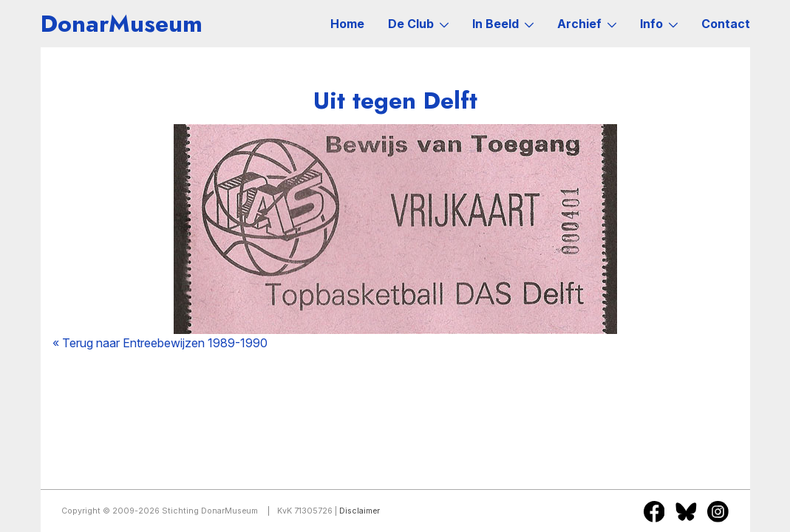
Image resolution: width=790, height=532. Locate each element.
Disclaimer (360, 511)
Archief (587, 24)
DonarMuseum (122, 24)
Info (659, 24)
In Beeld (503, 24)
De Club (418, 24)
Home (347, 24)
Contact (726, 24)
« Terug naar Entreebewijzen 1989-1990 (160, 343)
